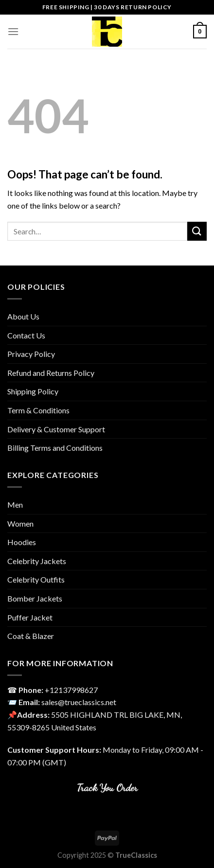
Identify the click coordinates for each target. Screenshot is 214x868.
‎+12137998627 (71, 690)
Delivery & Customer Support (56, 429)
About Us (23, 316)
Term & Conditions (38, 410)
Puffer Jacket (30, 617)
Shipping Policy (33, 391)
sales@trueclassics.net (79, 702)
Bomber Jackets (35, 598)
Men (15, 505)
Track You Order (107, 788)
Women (20, 523)
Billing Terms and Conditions (55, 448)
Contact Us (26, 335)
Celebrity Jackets (37, 561)
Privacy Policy (31, 354)
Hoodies (22, 542)
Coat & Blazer (31, 636)
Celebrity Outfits (36, 579)
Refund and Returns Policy (51, 373)
